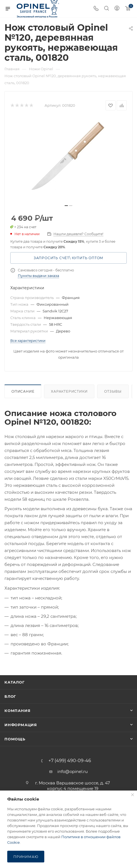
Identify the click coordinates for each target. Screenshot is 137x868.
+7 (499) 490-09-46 (70, 761)
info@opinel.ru (73, 771)
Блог (10, 696)
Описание (23, 391)
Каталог (15, 682)
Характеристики (69, 391)
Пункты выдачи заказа (38, 276)
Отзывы (113, 391)
